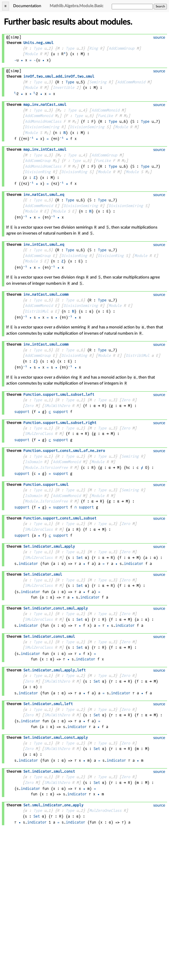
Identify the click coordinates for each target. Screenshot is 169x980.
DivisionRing (38, 172)
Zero (126, 400)
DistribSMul (37, 311)
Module (31, 54)
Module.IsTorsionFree (46, 468)
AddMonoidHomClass (43, 121)
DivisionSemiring (42, 127)
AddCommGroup (121, 48)
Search (160, 6)
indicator (28, 564)
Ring (94, 48)
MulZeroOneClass (105, 811)
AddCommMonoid (131, 82)
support (22, 412)
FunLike (105, 116)
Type (38, 48)
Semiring (98, 82)
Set (80, 558)
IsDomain (33, 462)
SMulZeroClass (39, 434)
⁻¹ (32, 139)
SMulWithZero (57, 406)
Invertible (63, 88)
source (159, 37)
